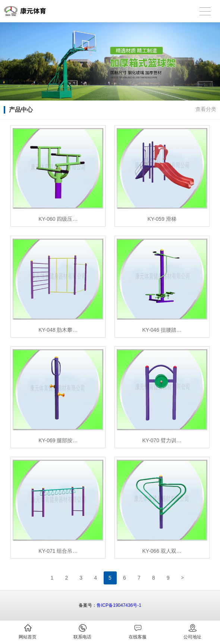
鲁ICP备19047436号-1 (119, 605)
